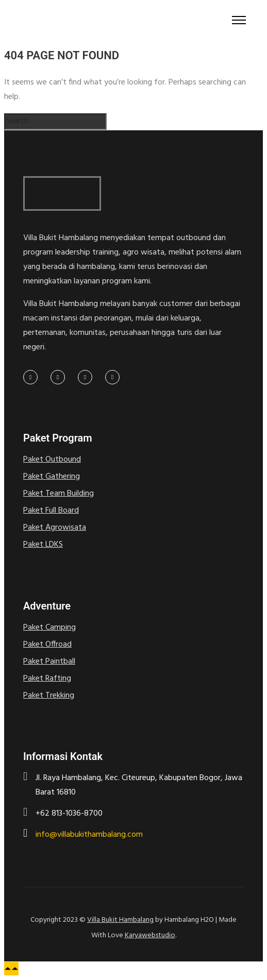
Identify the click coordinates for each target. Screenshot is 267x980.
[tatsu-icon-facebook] (33, 377)
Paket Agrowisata (55, 528)
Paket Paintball (49, 662)
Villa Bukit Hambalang (120, 920)
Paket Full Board (51, 511)
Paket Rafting (47, 679)
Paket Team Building (59, 494)
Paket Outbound (52, 460)
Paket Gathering (52, 477)
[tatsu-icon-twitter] (60, 377)
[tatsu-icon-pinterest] (112, 377)
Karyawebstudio (150, 935)
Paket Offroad (47, 645)
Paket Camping (49, 628)
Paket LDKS (43, 545)
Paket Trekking (49, 696)
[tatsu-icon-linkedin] (88, 377)
